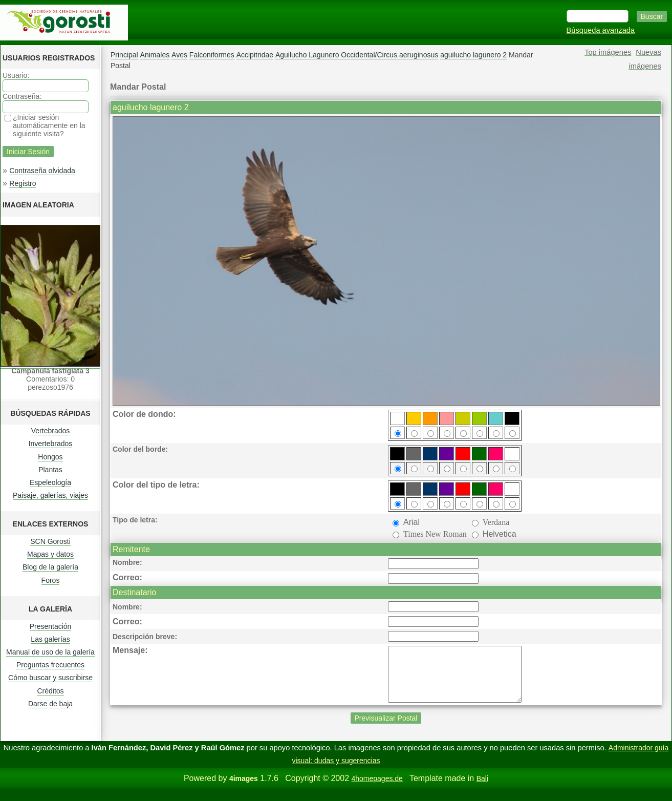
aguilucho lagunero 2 (473, 55)
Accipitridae (255, 55)
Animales (155, 55)
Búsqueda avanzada (601, 30)
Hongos (50, 457)
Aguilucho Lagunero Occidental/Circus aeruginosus (357, 55)
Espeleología (50, 482)
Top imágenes (608, 52)
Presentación (51, 626)
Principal (124, 55)
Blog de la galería (50, 567)
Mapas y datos (50, 554)
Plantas (50, 470)
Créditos (50, 691)
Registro (23, 183)
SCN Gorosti (50, 541)
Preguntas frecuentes (50, 665)
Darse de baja (50, 704)
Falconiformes (212, 55)
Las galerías (50, 639)
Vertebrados (51, 431)
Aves (179, 55)
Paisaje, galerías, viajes (50, 495)
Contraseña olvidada (42, 171)
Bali (482, 789)
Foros (51, 580)
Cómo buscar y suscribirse (50, 678)
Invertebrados (51, 444)
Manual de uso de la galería (50, 652)
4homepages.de (377, 789)
